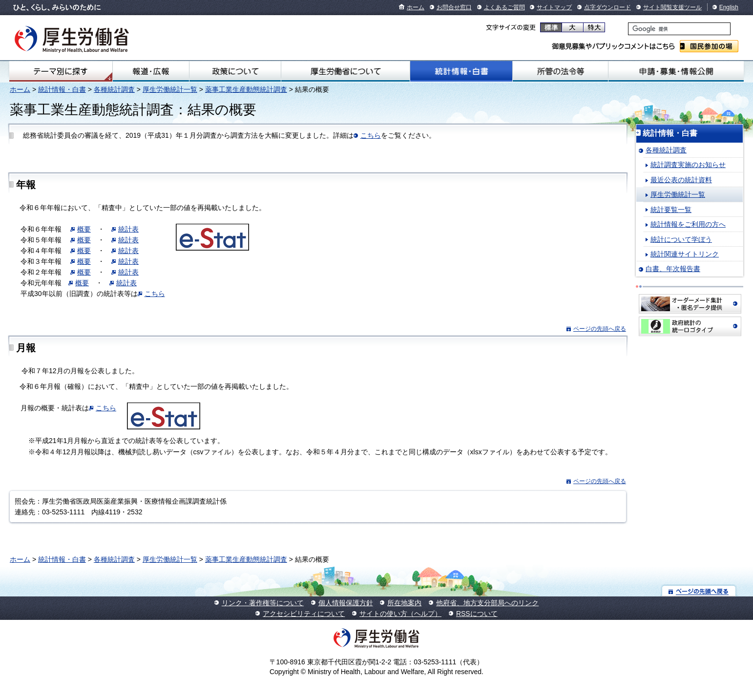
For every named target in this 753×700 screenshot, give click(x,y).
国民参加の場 (709, 46)
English (729, 7)
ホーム (416, 7)
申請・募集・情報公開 (676, 71)
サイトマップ (554, 7)
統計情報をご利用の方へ (688, 224)
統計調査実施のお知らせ (688, 165)
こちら (371, 135)
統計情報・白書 (461, 71)
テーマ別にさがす (61, 71)
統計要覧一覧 (671, 210)
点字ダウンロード (607, 7)
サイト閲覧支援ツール (672, 7)
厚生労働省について (345, 71)
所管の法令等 (560, 71)
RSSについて (477, 614)
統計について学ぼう (681, 239)
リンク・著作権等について (263, 603)
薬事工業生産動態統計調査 (246, 89)
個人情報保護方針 (346, 603)
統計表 (128, 229)
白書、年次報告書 (673, 269)
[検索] (679, 29)
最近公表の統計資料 (681, 180)
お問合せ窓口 (454, 7)
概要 (84, 229)
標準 (551, 27)
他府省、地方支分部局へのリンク (487, 603)
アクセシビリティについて (304, 614)
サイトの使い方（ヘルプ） (400, 614)
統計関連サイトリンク (685, 254)
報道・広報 (151, 71)
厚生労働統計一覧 (170, 89)
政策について (235, 71)
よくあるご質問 (504, 7)
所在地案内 (404, 603)
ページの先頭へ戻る (600, 329)
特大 (594, 27)
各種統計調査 (114, 89)
